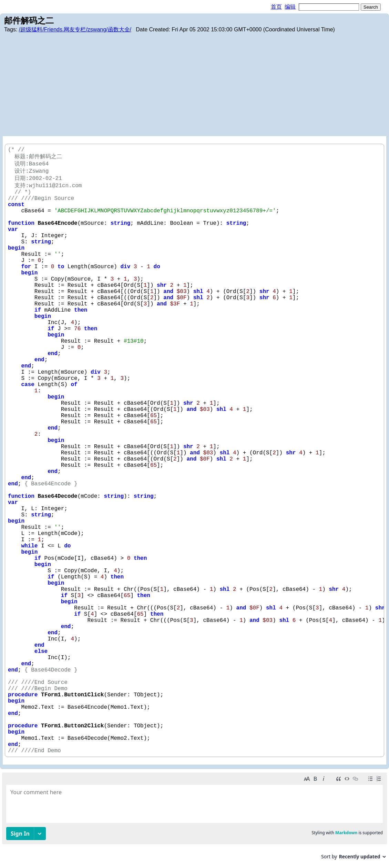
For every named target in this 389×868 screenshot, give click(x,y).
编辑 (290, 7)
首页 (276, 7)
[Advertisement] (194, 84)
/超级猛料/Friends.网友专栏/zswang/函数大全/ (75, 29)
